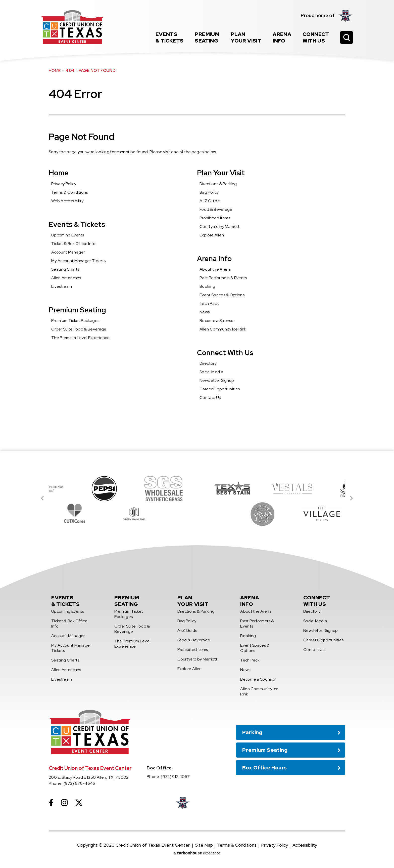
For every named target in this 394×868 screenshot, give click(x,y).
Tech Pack (209, 303)
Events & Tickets (77, 224)
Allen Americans (66, 278)
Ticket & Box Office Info (73, 244)
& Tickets (170, 37)
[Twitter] (79, 803)
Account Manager (68, 252)
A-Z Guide (210, 201)
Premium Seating (77, 310)
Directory (208, 363)
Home (55, 71)
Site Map (204, 845)
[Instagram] (64, 803)
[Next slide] (351, 498)
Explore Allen (212, 235)
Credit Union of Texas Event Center (72, 27)
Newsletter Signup (217, 380)
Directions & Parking (218, 184)
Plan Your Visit (221, 173)
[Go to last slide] (43, 498)
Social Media (211, 372)
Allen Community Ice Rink (223, 329)
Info (282, 37)
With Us (316, 37)
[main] (197, 225)
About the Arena (215, 269)
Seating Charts (65, 269)
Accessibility (305, 845)
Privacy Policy (64, 184)
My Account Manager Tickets (78, 261)
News (205, 312)
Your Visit (246, 37)
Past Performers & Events (223, 278)
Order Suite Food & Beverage (79, 329)
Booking (207, 286)
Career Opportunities (220, 389)
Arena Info (214, 259)
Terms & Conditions (70, 192)
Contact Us (210, 398)
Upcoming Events (68, 235)
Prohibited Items (215, 218)
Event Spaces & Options (222, 295)
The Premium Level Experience (80, 338)
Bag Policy (209, 192)
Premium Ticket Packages (75, 321)
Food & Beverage (216, 209)
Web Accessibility (67, 201)
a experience (197, 853)
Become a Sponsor (217, 321)
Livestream (62, 286)
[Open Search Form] (347, 37)
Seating (207, 37)
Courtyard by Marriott (220, 226)
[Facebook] (51, 803)
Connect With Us (225, 353)
